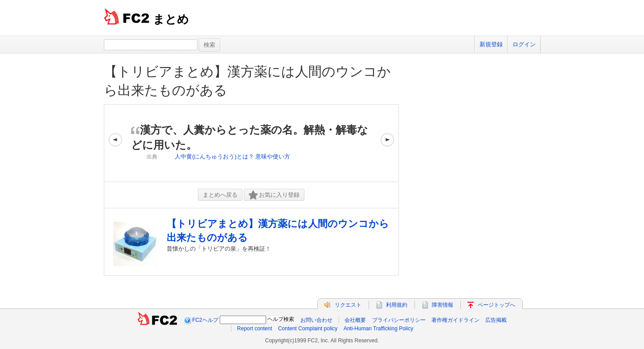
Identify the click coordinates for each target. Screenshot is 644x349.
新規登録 (491, 44)
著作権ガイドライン (455, 320)
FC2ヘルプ (205, 320)
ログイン (524, 44)
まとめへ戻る (220, 195)
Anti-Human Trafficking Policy (379, 329)
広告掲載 (496, 320)
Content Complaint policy (308, 329)
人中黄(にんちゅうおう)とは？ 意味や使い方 (232, 156)
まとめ (171, 19)
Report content (255, 329)
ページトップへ (496, 305)
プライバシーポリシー (399, 320)
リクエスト (348, 305)
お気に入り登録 (274, 195)
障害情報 (443, 305)
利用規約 (397, 305)
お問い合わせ (316, 320)
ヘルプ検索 (281, 319)
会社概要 (355, 320)
